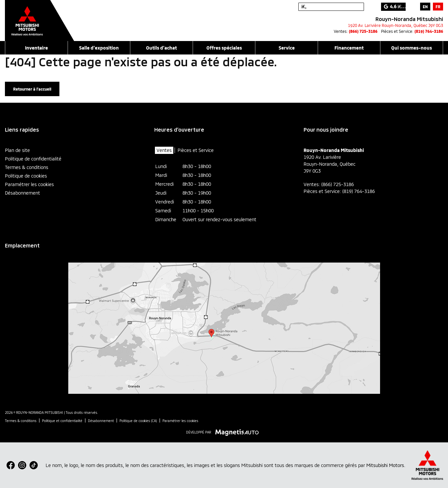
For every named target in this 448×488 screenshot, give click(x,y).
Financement (349, 48)
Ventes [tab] (164, 150)
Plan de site (17, 150)
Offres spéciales (224, 48)
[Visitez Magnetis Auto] (239, 432)
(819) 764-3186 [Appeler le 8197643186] (429, 31)
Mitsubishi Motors (385, 465)
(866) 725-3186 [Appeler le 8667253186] (363, 31)
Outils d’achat (161, 48)
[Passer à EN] (425, 7)
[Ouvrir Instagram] (22, 465)
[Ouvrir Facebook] (11, 465)
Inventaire (36, 48)
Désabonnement (22, 193)
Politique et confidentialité (62, 421)
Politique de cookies (26, 176)
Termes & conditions (27, 167)
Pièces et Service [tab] (196, 150)
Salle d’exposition (99, 48)
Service (287, 48)
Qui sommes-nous (412, 48)
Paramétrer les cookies (29, 184)
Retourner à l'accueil (32, 89)
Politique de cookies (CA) (138, 421)
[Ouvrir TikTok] (34, 465)
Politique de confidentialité (33, 159)
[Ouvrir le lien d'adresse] (395, 25)
